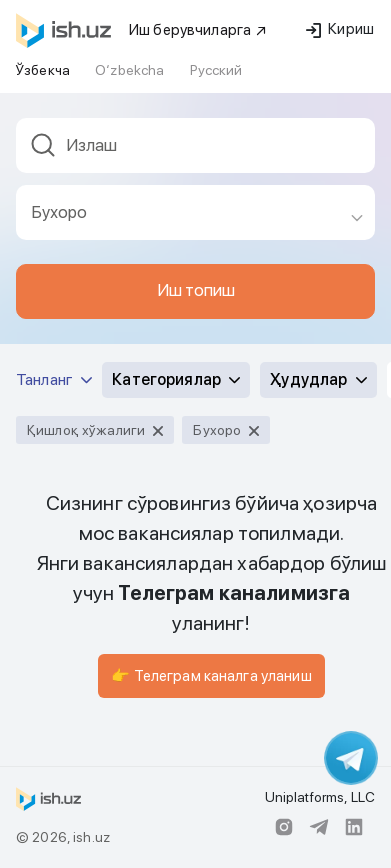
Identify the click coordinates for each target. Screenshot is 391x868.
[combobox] (195, 151)
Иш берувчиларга (198, 30)
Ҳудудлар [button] (318, 379)
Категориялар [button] (176, 379)
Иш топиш (196, 290)
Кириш (340, 29)
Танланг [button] (54, 379)
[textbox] (195, 145)
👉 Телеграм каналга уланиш (211, 676)
